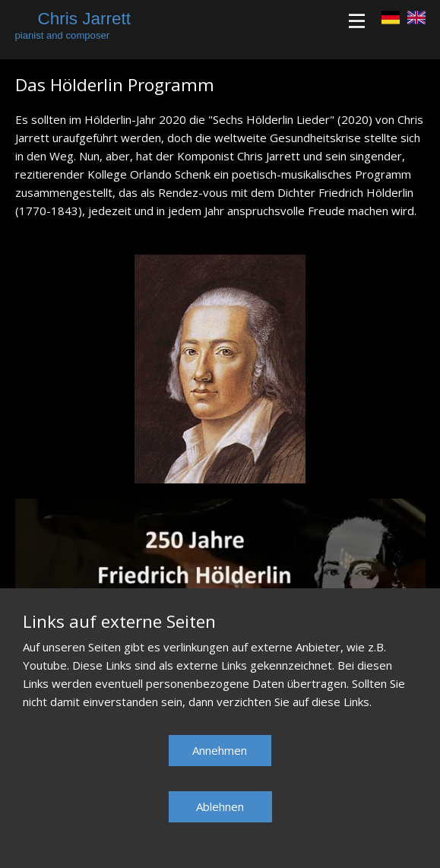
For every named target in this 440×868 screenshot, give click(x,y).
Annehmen (220, 750)
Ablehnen (220, 806)
